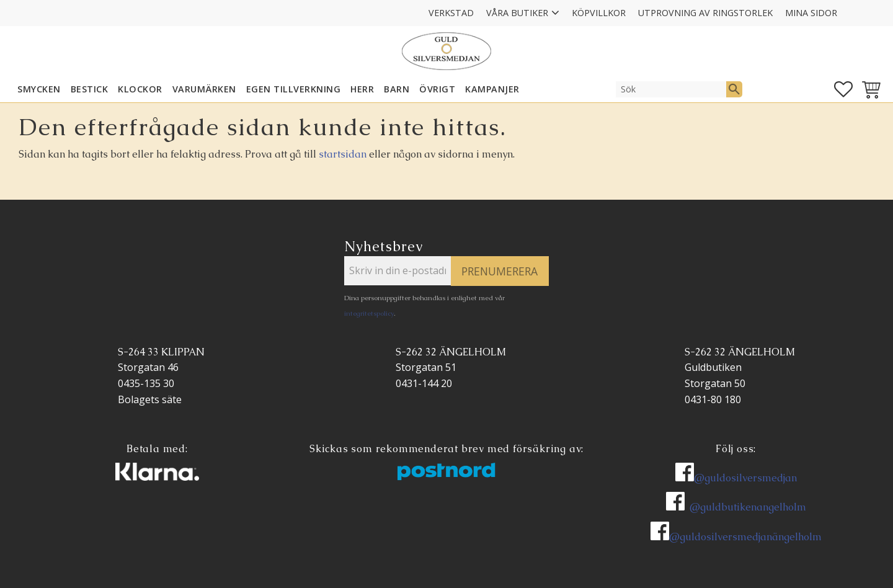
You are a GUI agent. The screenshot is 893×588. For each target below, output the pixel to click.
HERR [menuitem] (362, 89)
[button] (843, 89)
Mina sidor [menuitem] (811, 13)
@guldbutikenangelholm (748, 507)
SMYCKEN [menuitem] (39, 89)
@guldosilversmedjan (745, 478)
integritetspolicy (369, 313)
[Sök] (734, 89)
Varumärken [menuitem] (204, 89)
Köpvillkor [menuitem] (599, 13)
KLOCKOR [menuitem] (140, 89)
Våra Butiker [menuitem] (517, 13)
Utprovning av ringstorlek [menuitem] (705, 13)
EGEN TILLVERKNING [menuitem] (294, 89)
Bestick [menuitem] (90, 89)
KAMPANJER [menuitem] (492, 89)
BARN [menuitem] (397, 89)
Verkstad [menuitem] (451, 13)
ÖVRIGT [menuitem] (437, 89)
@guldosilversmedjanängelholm (745, 537)
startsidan (343, 154)
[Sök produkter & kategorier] (671, 89)
